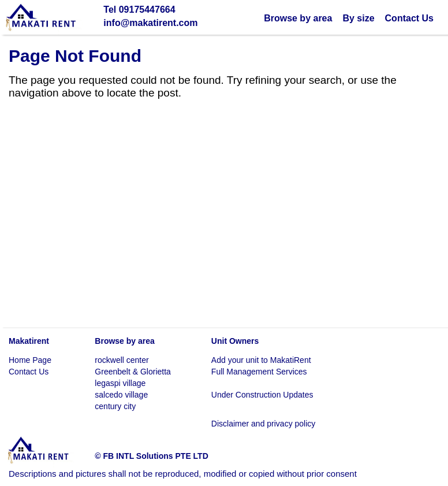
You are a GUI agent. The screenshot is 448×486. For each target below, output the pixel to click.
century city (115, 406)
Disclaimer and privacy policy (264, 424)
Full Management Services (259, 372)
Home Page (30, 360)
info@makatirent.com (150, 23)
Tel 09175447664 (139, 10)
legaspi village (120, 383)
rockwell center (122, 360)
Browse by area (298, 18)
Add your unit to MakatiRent (261, 360)
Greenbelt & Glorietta (133, 372)
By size (358, 18)
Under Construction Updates (262, 395)
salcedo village (121, 395)
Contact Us (409, 18)
